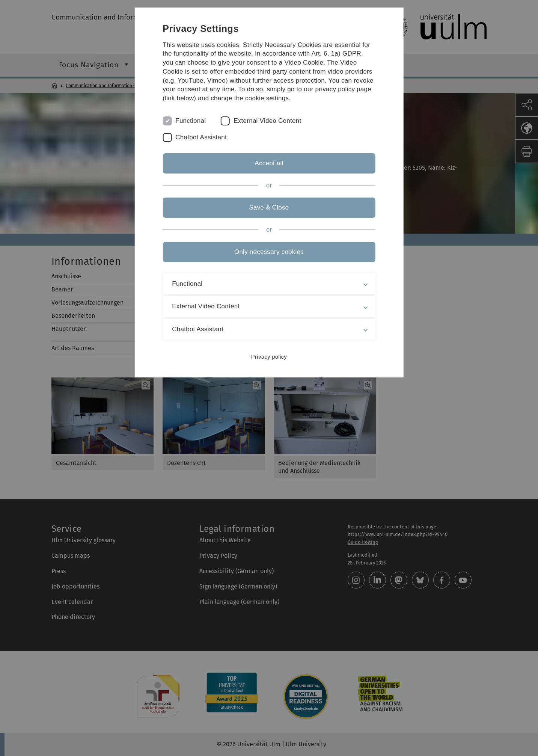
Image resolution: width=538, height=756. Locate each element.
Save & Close (269, 207)
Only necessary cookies (269, 252)
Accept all (269, 163)
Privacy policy (269, 357)
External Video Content (267, 121)
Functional (191, 121)
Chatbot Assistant (201, 137)
